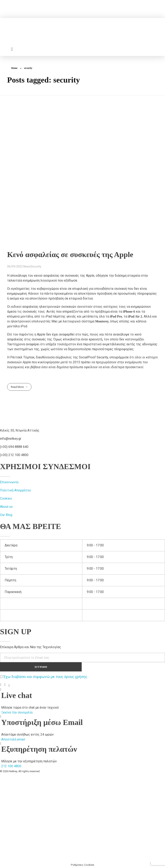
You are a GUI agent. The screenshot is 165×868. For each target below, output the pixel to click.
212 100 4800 (11, 766)
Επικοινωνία (9, 482)
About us (6, 507)
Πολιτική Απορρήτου (15, 490)
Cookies (6, 498)
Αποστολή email (13, 739)
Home (14, 68)
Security (36, 266)
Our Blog (6, 515)
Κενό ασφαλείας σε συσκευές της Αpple (70, 254)
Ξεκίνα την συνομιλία (17, 712)
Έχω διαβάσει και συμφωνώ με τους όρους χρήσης (45, 677)
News (27, 266)
